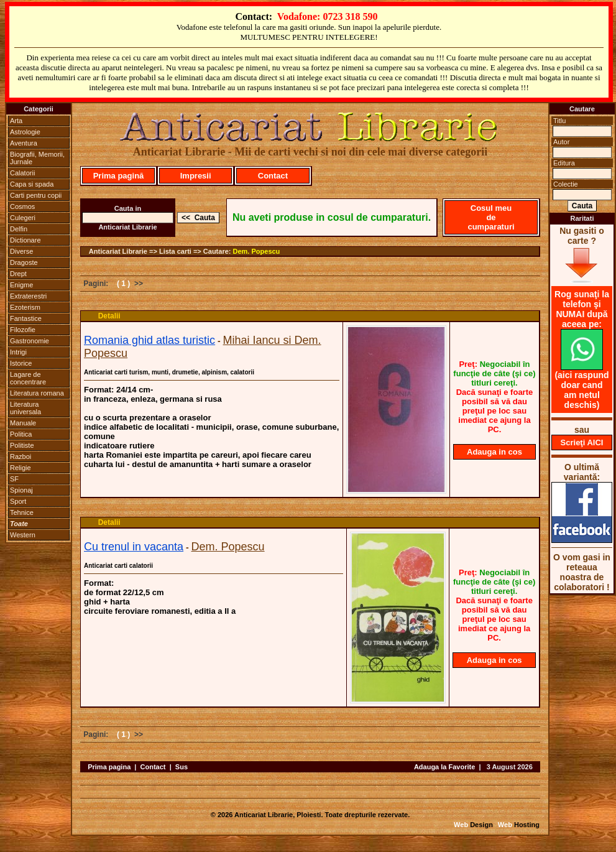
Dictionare (25, 240)
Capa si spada (32, 184)
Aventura (24, 143)
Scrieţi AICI (582, 442)
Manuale (23, 423)
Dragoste (24, 262)
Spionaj (21, 490)
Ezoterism (25, 307)
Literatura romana (37, 393)
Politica (21, 434)
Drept (18, 274)
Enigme (21, 285)
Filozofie (23, 330)
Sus (182, 767)
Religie (21, 468)
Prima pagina (109, 767)
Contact (273, 176)
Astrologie (25, 132)
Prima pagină (119, 176)
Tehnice (22, 512)
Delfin (19, 229)
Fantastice (26, 318)
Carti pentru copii (36, 195)
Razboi (21, 456)
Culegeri (23, 218)
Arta (16, 121)
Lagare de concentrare (28, 378)
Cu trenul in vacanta (134, 547)
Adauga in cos (494, 452)
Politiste (22, 445)
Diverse (21, 251)
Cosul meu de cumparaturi (491, 217)
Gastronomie (30, 341)
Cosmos (22, 206)
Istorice (21, 363)
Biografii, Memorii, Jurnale (37, 158)
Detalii (109, 316)
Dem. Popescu (257, 251)
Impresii (196, 176)
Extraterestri (28, 296)
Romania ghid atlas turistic (149, 340)
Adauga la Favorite (444, 767)
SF (14, 479)
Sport (18, 501)
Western (23, 535)
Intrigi (18, 352)
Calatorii (22, 173)
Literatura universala (25, 408)
